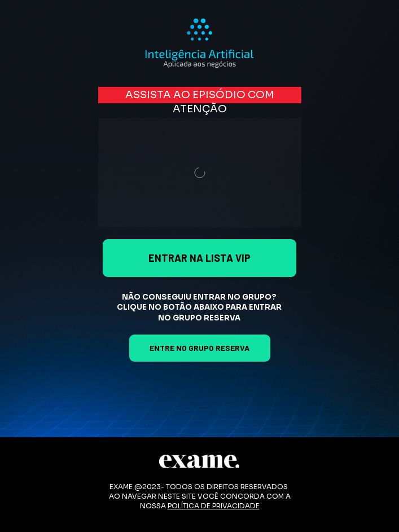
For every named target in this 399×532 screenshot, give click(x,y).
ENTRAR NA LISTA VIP (199, 258)
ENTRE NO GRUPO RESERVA (199, 348)
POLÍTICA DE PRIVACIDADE (214, 506)
